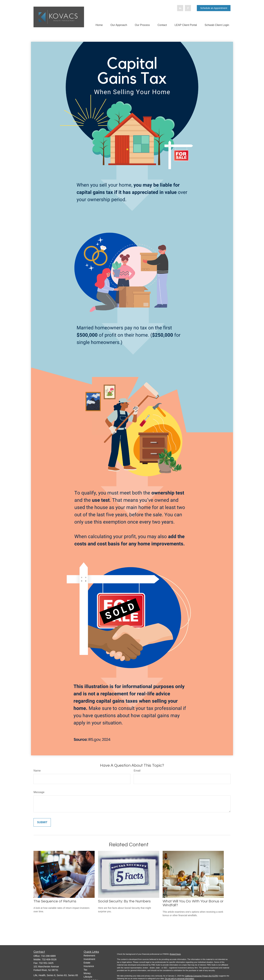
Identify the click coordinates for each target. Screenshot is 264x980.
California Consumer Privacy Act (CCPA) (202, 976)
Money (87, 973)
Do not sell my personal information (179, 978)
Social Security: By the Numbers (124, 901)
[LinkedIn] (180, 8)
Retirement (89, 956)
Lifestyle (88, 977)
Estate (87, 963)
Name (37, 771)
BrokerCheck (175, 954)
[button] (99, 25)
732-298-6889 (48, 956)
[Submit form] (42, 822)
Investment (89, 959)
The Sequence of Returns (55, 901)
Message (39, 792)
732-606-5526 (49, 959)
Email (137, 771)
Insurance (89, 966)
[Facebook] (188, 8)
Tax (86, 970)
